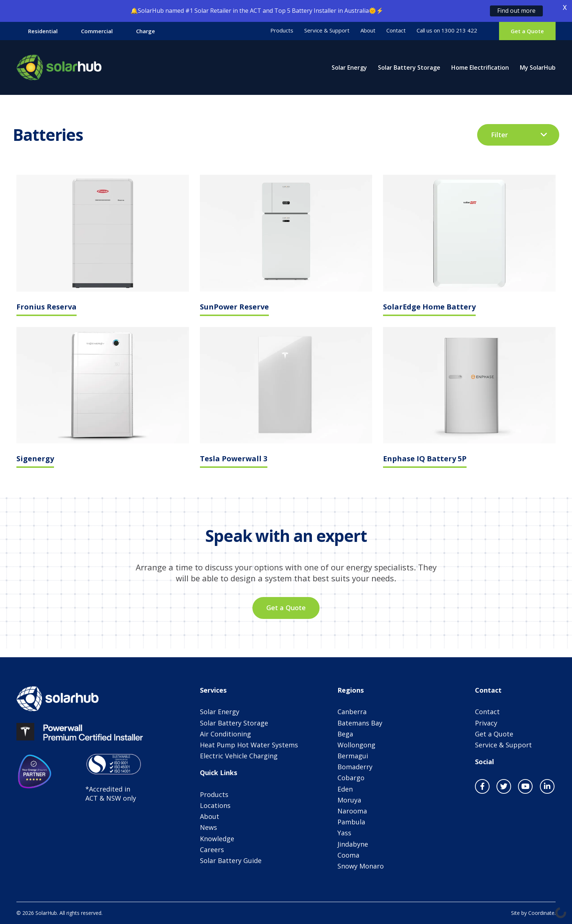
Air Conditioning (225, 734)
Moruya (349, 800)
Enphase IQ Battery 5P (425, 459)
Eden (345, 789)
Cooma (348, 855)
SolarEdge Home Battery (429, 307)
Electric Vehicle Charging (239, 756)
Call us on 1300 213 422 (447, 30)
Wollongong (356, 745)
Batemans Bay (360, 723)
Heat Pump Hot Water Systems (249, 745)
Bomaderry (355, 767)
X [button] (565, 7)
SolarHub (59, 68)
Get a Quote (527, 31)
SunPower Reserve (234, 307)
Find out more (516, 11)
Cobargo (351, 778)
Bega (345, 734)
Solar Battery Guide (231, 861)
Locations (215, 805)
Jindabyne (353, 844)
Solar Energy (349, 68)
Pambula (351, 822)
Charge (146, 31)
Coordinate (541, 913)
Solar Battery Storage (409, 68)
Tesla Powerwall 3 (234, 459)
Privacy (486, 723)
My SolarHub (538, 68)
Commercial (97, 31)
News (208, 827)
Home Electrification (480, 68)
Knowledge (217, 839)
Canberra (352, 712)
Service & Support (327, 30)
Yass (344, 833)
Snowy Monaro (361, 866)
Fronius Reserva (47, 307)
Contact (396, 30)
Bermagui (353, 756)
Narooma (352, 811)
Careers (212, 850)
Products (282, 30)
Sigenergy (35, 459)
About (368, 30)
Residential (43, 31)
